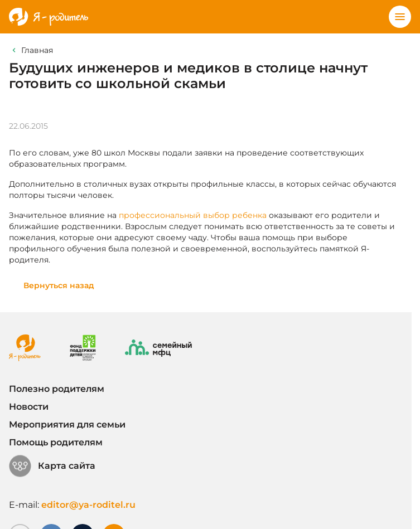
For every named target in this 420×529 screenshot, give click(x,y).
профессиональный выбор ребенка (193, 215)
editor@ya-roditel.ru (88, 505)
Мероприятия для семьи (67, 424)
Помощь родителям (56, 442)
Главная (37, 50)
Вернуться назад (59, 285)
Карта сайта (52, 466)
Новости (29, 407)
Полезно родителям (57, 389)
